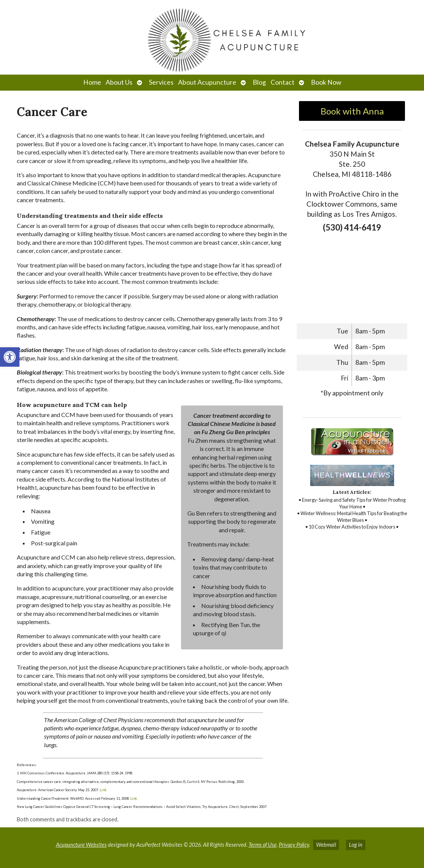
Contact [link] (283, 82)
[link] (10, 357)
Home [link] (92, 82)
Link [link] (103, 790)
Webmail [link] (326, 845)
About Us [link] (119, 82)
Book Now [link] (326, 82)
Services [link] (161, 82)
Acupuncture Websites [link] (81, 845)
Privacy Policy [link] (294, 845)
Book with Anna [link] (352, 111)
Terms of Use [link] (263, 845)
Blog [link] (259, 82)
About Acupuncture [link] (207, 82)
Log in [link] (356, 845)
